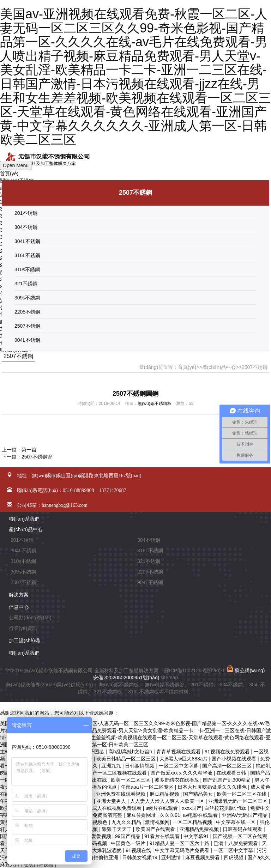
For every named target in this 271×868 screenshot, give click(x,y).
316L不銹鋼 (27, 255)
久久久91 (170, 815)
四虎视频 (234, 857)
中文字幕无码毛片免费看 (183, 850)
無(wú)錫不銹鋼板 (154, 403)
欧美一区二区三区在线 (242, 794)
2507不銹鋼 (27, 326)
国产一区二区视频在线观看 (118, 773)
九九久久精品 (127, 822)
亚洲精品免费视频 (200, 829)
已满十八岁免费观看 (236, 843)
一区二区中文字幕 (179, 766)
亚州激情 (172, 857)
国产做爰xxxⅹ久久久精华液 (182, 773)
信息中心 (19, 607)
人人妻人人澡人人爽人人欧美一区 (168, 801)
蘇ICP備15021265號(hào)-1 (195, 670)
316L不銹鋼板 (143, 692)
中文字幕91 (197, 836)
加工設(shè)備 (24, 641)
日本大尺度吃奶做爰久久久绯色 (213, 787)
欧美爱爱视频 (97, 836)
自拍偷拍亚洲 (104, 857)
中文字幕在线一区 (236, 822)
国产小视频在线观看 (235, 759)
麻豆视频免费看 (203, 857)
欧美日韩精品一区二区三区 (127, 759)
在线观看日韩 (232, 773)
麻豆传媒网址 (142, 815)
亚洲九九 (112, 766)
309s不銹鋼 (27, 298)
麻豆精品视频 (165, 794)
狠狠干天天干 (118, 829)
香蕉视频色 (96, 822)
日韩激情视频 (140, 766)
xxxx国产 (192, 808)
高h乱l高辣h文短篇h (131, 752)
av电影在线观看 (201, 815)
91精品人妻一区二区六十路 (180, 843)
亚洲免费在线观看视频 (121, 794)
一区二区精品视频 (193, 822)
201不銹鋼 (26, 213)
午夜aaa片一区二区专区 (148, 787)
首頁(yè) (9, 174)
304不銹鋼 (26, 227)
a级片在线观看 (162, 808)
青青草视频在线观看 (179, 752)
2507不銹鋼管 (37, 457)
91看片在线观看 (162, 836)
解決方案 (19, 595)
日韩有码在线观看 (243, 829)
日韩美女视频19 (140, 857)
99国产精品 (128, 836)
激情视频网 (157, 822)
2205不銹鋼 (27, 312)
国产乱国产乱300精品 (227, 780)
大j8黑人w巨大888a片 (184, 759)
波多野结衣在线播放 (177, 780)
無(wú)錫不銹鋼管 (164, 685)
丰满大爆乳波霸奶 (103, 850)
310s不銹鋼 (27, 269)
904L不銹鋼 (27, 340)
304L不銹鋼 (27, 241)
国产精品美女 (199, 794)
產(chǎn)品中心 (219, 367)
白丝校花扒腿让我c (226, 808)
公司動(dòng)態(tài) (30, 618)
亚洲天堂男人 (112, 801)
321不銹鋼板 (108, 692)
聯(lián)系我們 (24, 519)
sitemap (169, 678)
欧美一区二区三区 (131, 780)
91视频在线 (139, 850)
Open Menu (16, 165)
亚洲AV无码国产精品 (246, 815)
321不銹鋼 (26, 284)
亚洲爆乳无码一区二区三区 (239, 801)
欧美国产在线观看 (156, 829)
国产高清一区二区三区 (228, 766)
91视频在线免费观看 (228, 752)
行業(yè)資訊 (23, 628)
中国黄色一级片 (129, 843)
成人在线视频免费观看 (118, 808)
